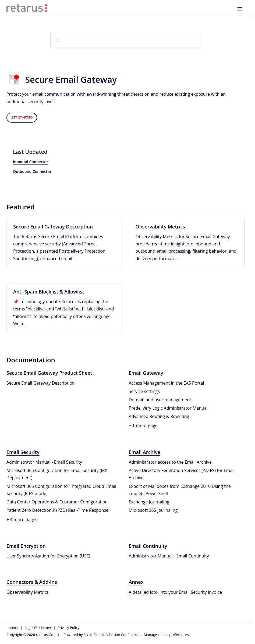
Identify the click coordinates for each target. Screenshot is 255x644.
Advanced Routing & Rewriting (159, 416)
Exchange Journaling (149, 502)
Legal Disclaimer (38, 628)
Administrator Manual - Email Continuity (169, 556)
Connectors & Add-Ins (32, 582)
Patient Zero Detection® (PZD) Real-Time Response (57, 510)
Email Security (23, 452)
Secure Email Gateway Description (53, 227)
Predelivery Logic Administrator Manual (168, 408)
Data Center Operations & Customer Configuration (57, 502)
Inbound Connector (31, 162)
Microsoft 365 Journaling (153, 510)
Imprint (13, 628)
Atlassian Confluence (122, 635)
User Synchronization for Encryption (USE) (48, 556)
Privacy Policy (68, 628)
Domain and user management (160, 400)
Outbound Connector (32, 171)
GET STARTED (22, 117)
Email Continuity (148, 546)
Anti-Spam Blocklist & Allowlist (49, 292)
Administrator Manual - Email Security (44, 462)
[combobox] (126, 40)
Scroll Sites (92, 635)
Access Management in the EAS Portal (167, 383)
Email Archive (145, 452)
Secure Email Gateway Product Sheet (49, 373)
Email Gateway (146, 373)
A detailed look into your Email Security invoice (176, 592)
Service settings (144, 391)
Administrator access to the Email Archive (170, 462)
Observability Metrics (160, 227)
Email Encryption (26, 546)
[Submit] (58, 40)
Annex (136, 582)
